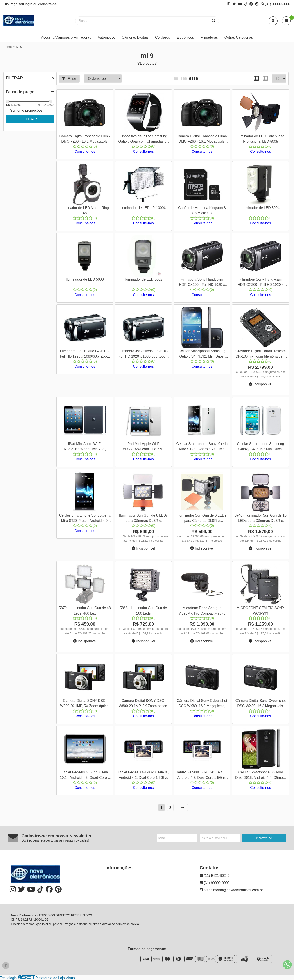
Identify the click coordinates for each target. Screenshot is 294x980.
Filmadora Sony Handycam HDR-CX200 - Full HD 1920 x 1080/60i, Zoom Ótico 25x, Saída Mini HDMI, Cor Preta (261, 283)
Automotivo (106, 37)
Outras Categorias (239, 37)
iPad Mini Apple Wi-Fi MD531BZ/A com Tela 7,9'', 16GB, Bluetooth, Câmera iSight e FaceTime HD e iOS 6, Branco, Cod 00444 (143, 447)
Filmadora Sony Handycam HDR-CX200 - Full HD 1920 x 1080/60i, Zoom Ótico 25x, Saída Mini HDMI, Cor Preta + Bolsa (202, 283)
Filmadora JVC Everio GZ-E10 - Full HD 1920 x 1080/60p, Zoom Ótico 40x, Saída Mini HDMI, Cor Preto (143, 354)
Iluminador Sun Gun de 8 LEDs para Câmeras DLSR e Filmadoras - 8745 (143, 519)
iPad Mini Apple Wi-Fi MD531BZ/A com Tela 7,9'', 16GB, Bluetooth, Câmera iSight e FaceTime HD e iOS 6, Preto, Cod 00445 (85, 447)
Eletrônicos (185, 37)
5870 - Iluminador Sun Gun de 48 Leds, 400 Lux (85, 611)
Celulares (163, 37)
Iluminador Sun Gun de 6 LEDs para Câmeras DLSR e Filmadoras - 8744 (202, 519)
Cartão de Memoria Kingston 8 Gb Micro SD (202, 210)
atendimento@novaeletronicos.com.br (231, 890)
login (29, 4)
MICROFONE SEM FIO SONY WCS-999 (261, 611)
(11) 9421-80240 (215, 876)
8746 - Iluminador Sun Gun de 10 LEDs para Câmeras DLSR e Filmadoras (261, 519)
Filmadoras (209, 37)
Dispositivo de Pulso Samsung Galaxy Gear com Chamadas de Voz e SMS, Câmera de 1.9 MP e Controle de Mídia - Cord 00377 (143, 139)
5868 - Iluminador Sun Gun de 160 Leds (143, 611)
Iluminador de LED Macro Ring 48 (85, 210)
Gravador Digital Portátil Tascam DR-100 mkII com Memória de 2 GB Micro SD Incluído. (261, 354)
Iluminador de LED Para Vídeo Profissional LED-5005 (261, 139)
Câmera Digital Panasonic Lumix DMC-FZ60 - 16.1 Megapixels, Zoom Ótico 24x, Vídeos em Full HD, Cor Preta (202, 139)
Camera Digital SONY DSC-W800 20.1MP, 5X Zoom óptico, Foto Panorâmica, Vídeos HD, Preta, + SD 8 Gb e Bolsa (143, 704)
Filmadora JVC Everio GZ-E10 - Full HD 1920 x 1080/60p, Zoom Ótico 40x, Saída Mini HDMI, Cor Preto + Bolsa (85, 354)
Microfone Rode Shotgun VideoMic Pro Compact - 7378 (202, 611)
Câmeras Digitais (135, 37)
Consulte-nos (85, 152)
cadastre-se (47, 4)
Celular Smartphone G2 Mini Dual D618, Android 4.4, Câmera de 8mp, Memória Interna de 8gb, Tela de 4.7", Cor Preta (261, 776)
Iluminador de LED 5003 (85, 279)
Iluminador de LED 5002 (143, 279)
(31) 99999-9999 (276, 4)
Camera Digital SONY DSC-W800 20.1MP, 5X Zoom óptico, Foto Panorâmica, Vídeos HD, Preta (85, 704)
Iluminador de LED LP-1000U (143, 208)
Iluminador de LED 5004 (261, 208)
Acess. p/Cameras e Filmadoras (66, 37)
